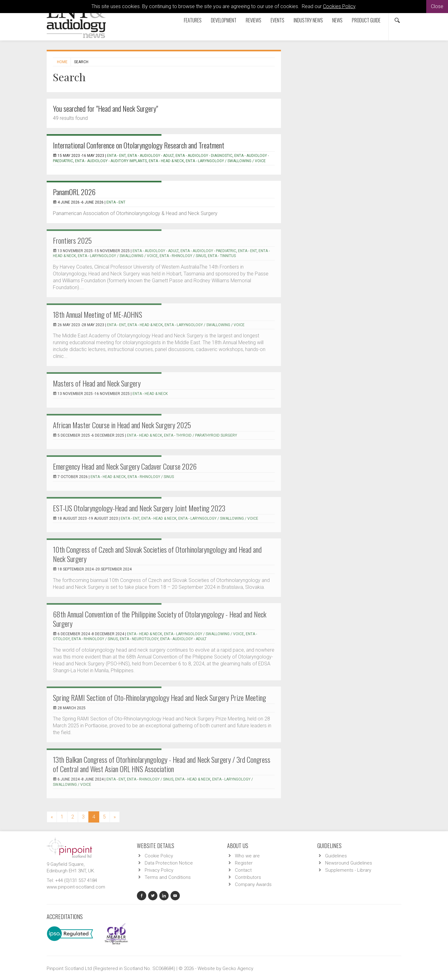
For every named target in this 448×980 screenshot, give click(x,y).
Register (244, 863)
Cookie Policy (159, 856)
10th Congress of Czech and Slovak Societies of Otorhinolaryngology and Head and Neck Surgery (157, 554)
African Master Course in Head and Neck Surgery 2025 (122, 425)
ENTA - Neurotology (139, 639)
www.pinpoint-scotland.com (76, 887)
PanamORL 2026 (74, 192)
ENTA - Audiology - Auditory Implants (111, 161)
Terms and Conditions (168, 877)
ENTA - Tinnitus (222, 256)
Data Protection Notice (169, 863)
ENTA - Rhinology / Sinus (183, 256)
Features (193, 20)
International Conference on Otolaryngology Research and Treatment (139, 145)
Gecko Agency (238, 968)
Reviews (254, 20)
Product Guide (366, 20)
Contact (243, 870)
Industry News (308, 20)
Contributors (248, 877)
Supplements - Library (348, 870)
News (337, 20)
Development (224, 20)
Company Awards (253, 884)
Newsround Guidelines (349, 863)
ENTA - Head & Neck (166, 161)
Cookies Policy (339, 6)
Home (62, 62)
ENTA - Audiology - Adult (151, 156)
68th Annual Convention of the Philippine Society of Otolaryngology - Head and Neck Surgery (160, 619)
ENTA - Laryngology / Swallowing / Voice (226, 161)
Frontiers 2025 (72, 240)
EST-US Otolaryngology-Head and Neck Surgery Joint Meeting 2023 (139, 508)
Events (278, 20)
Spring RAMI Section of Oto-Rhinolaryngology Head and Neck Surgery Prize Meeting (159, 697)
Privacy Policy (159, 870)
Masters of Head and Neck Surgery (97, 383)
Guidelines (336, 856)
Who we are (247, 856)
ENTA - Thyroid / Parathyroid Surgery (201, 435)
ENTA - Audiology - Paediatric (208, 251)
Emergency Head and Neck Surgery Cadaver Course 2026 (125, 466)
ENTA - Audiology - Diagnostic (204, 156)
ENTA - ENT (116, 156)
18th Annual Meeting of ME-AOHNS (98, 314)
